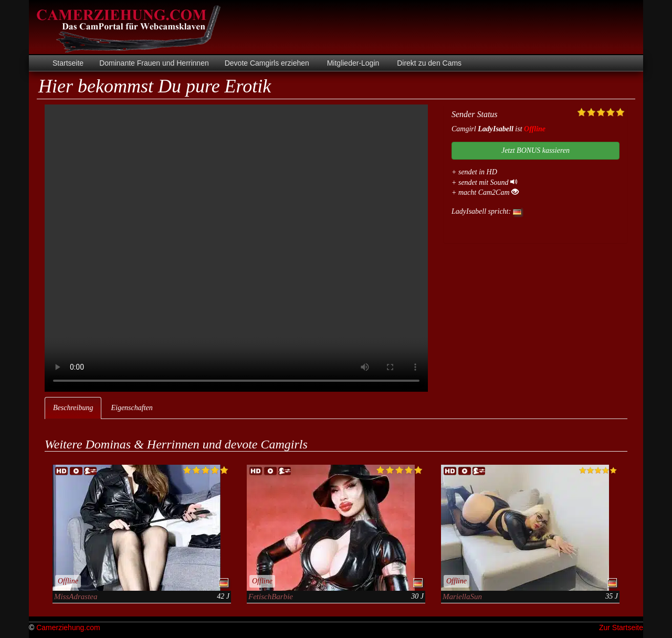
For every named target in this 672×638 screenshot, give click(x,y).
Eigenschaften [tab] (132, 408)
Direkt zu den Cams (428, 63)
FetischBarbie (271, 597)
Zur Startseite (621, 627)
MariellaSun (462, 597)
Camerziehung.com (68, 627)
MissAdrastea (76, 597)
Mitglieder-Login (352, 63)
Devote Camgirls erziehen (267, 63)
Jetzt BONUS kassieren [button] (535, 150)
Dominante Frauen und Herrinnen (154, 63)
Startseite (68, 63)
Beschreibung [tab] (73, 408)
